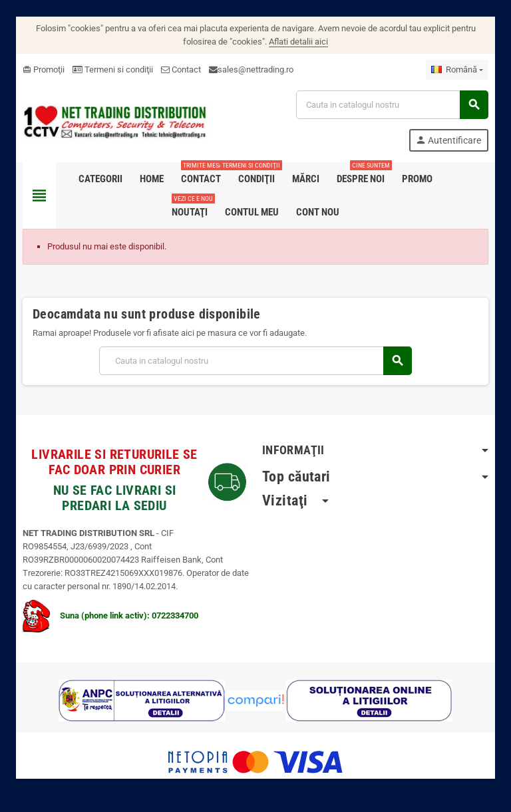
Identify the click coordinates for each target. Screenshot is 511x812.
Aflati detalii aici (298, 42)
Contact (181, 69)
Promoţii (44, 69)
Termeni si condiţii (113, 69)
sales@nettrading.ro (255, 69)
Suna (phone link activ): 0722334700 (110, 615)
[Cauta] (392, 105)
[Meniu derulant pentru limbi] (457, 70)
